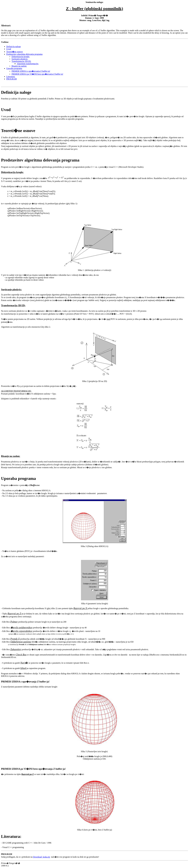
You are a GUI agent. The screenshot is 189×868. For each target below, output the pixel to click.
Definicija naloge (14, 47)
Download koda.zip (42, 857)
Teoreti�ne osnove (15, 52)
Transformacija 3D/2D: (21, 61)
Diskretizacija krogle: (21, 57)
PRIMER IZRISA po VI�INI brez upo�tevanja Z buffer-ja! (37, 74)
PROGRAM (11, 79)
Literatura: (11, 77)
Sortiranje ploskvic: (20, 59)
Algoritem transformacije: (28, 64)
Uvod (9, 49)
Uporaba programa (14, 68)
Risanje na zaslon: (19, 66)
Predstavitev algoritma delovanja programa (24, 54)
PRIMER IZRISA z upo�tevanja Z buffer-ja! (31, 71)
